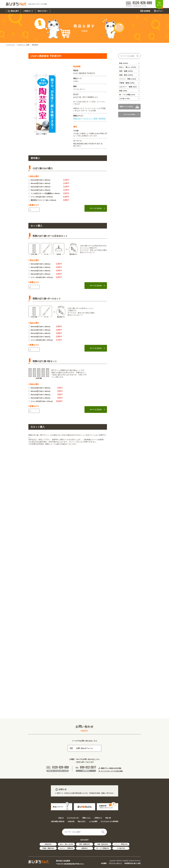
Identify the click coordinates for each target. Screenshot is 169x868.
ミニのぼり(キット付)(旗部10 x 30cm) (44, 193)
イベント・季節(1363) (121, 844)
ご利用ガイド (98, 818)
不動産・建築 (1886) (127, 83)
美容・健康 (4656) (126, 71)
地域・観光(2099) (103, 844)
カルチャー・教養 (23, 45)
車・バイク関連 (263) (127, 95)
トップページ (10, 45)
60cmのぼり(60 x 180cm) (39, 180)
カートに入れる (97, 208)
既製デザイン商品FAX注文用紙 (111, 768)
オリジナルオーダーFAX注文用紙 (112, 771)
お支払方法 (71, 821)
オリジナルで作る (131, 114)
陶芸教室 (35, 45)
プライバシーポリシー (115, 863)
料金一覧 (108, 818)
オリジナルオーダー (73, 818)
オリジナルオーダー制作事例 (109, 821)
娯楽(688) (84, 848)
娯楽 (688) (123, 91)
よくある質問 (93, 821)
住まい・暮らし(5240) (66, 844)
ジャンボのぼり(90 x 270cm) (41, 197)
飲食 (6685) (124, 63)
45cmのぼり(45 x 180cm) (39, 187)
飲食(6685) (48, 844)
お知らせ (61, 818)
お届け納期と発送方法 (58, 821)
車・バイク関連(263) (103, 848)
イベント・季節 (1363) (128, 79)
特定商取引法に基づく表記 (133, 863)
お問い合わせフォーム (81, 748)
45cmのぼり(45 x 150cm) (39, 190)
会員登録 (147, 11)
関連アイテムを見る (126, 107)
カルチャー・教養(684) (66, 848)
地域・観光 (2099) (126, 75)
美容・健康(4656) (85, 844)
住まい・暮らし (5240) (128, 67)
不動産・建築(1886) (48, 848)
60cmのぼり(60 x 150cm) (39, 183)
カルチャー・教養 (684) (128, 87)
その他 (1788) (125, 99)
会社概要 (104, 863)
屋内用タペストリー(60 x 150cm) (42, 200)
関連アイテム (87, 818)
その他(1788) (121, 848)
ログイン (160, 11)
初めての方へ (82, 821)
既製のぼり (77, 119)
